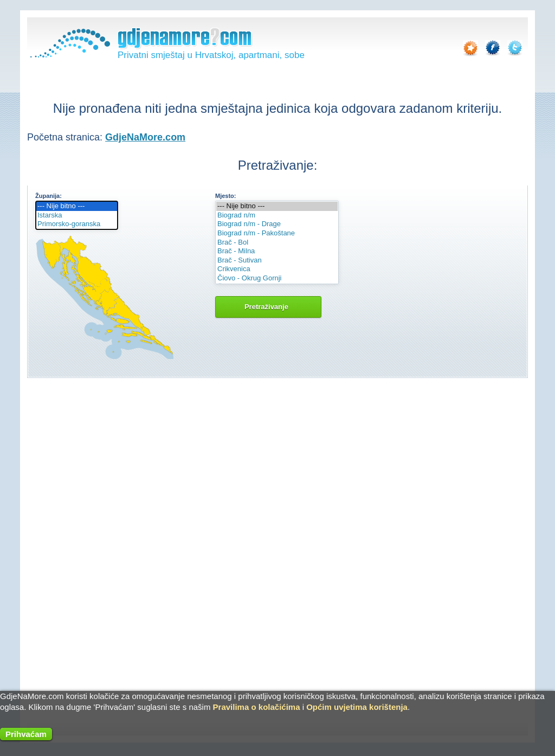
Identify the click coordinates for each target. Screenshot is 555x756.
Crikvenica (277, 269)
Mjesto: (226, 196)
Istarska (77, 216)
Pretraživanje (268, 307)
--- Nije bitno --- (77, 206)
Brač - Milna (277, 251)
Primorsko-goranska (77, 224)
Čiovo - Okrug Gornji (277, 278)
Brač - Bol (277, 243)
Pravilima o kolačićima (257, 707)
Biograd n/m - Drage (277, 224)
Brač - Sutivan (277, 261)
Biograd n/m (277, 216)
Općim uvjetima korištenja (357, 707)
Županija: (49, 196)
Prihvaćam (26, 734)
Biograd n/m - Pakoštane (277, 233)
